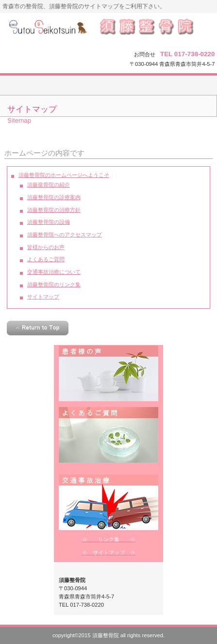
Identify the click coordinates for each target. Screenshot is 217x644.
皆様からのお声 (46, 247)
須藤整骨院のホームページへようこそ (64, 175)
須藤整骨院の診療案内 (54, 197)
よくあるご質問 (46, 259)
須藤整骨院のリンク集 (54, 284)
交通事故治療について (54, 272)
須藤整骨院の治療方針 (54, 210)
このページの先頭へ (38, 328)
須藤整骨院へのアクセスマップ (65, 235)
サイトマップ (43, 297)
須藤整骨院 (108, 31)
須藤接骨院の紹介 (49, 185)
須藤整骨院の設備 (49, 222)
